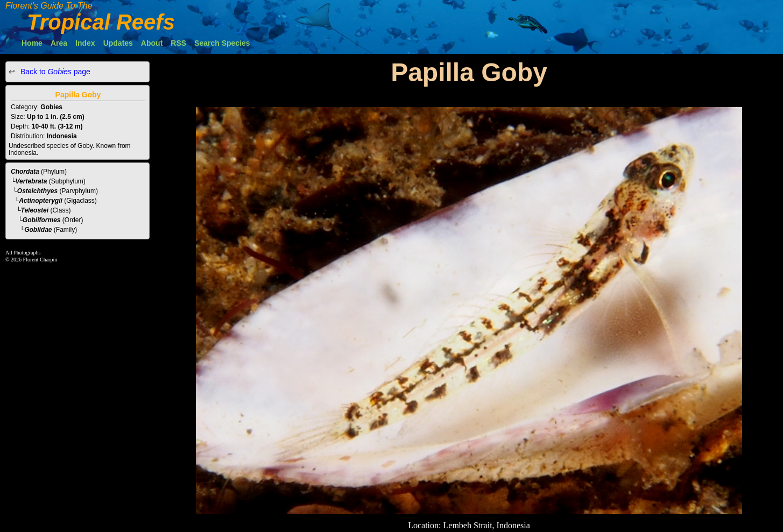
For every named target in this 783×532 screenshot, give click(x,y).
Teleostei (35, 210)
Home (32, 43)
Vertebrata (31, 181)
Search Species (222, 43)
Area (59, 43)
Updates (118, 43)
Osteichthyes (37, 191)
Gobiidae (38, 230)
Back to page (54, 72)
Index (85, 43)
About (152, 43)
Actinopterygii (41, 201)
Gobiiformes (42, 220)
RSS (178, 43)
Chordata (25, 172)
